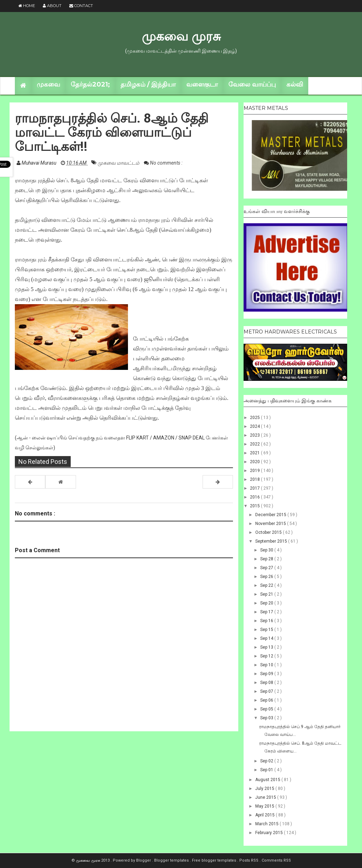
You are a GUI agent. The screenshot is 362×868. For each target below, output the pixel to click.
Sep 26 (267, 577)
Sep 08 (267, 683)
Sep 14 (267, 638)
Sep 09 (267, 674)
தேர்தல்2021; (90, 84)
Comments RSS (276, 860)
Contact (81, 6)
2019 (255, 471)
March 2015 (267, 824)
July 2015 (265, 789)
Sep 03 (267, 718)
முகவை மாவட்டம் (119, 163)
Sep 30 (267, 550)
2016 (255, 497)
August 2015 (268, 780)
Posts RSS (249, 860)
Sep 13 (267, 647)
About (52, 6)
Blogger (144, 860)
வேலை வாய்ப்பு (252, 84)
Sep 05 (267, 709)
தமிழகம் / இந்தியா (148, 84)
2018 (255, 479)
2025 (255, 418)
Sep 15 (267, 630)
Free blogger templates (215, 860)
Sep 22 (267, 585)
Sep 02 (267, 761)
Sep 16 (267, 621)
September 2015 (272, 541)
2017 (255, 488)
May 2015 (265, 806)
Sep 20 (267, 603)
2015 (255, 506)
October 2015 (269, 532)
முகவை (48, 84)
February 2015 (270, 833)
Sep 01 (267, 770)
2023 (255, 435)
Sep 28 (267, 559)
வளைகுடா (202, 84)
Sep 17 (267, 612)
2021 (255, 453)
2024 (255, 426)
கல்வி (295, 84)
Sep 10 (267, 665)
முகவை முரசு (181, 36)
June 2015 (266, 797)
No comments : (166, 163)
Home (27, 6)
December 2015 (271, 515)
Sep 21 (267, 594)
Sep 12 (267, 656)
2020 (255, 462)
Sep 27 (267, 568)
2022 (255, 444)
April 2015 (265, 815)
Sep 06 (267, 700)
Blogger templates (172, 860)
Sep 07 (267, 691)
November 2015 (271, 524)
